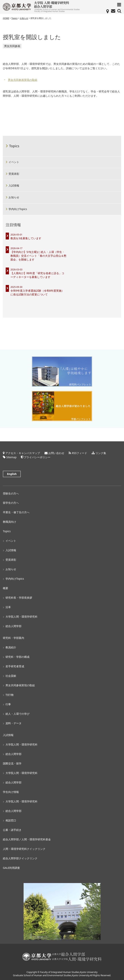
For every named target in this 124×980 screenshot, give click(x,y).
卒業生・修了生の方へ (16, 512)
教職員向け (10, 522)
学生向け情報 (11, 792)
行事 (8, 704)
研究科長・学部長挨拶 (19, 598)
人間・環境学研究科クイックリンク (24, 849)
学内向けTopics (18, 209)
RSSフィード (79, 453)
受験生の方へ (11, 493)
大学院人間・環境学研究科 (21, 617)
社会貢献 (11, 676)
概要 (6, 588)
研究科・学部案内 (14, 638)
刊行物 (10, 695)
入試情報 (14, 185)
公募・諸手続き (12, 830)
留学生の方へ (11, 503)
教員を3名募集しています (26, 238)
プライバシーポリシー (37, 457)
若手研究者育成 (15, 666)
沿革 (8, 607)
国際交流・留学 (12, 763)
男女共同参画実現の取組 (23, 80)
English (12, 474)
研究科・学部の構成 (17, 657)
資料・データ (14, 723)
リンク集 (101, 453)
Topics (14, 146)
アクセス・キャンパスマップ (23, 453)
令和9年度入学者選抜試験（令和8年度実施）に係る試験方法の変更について (37, 292)
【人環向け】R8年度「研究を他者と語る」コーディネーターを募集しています (37, 275)
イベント (14, 162)
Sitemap (11, 457)
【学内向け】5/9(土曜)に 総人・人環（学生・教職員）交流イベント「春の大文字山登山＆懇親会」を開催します (38, 256)
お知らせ (14, 197)
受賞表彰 (14, 174)
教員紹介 (11, 647)
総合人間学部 (14, 626)
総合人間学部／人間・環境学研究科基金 (27, 839)
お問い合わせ (56, 453)
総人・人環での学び (17, 714)
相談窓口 (11, 820)
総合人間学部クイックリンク (20, 858)
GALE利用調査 (11, 868)
